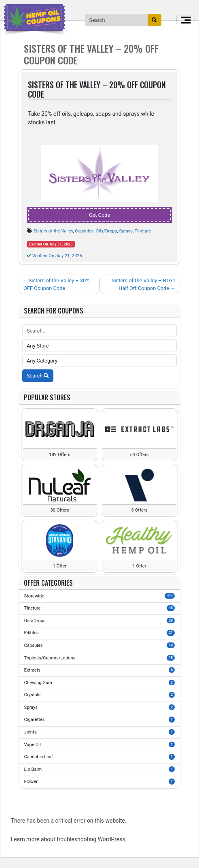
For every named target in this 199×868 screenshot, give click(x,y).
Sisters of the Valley (53, 231)
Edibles (100, 633)
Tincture (143, 231)
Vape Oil (100, 744)
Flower (100, 781)
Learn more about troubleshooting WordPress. (69, 839)
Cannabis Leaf (100, 757)
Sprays (126, 231)
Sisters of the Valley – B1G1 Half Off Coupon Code (144, 284)
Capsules (84, 231)
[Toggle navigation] (186, 20)
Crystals (100, 695)
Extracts (100, 670)
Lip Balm (100, 769)
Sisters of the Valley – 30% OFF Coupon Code (57, 284)
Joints (100, 732)
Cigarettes (100, 719)
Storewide (100, 596)
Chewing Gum (100, 682)
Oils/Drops (106, 231)
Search (38, 376)
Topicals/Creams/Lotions (100, 658)
